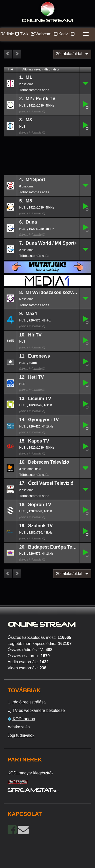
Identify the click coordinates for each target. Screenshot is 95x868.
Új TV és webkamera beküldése (36, 710)
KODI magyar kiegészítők (31, 773)
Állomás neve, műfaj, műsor (41, 69)
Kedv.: (67, 34)
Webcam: (47, 34)
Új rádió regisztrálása (27, 702)
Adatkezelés (19, 727)
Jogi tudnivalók (21, 735)
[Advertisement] (48, 145)
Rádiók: (10, 34)
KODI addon (21, 719)
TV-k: (27, 34)
